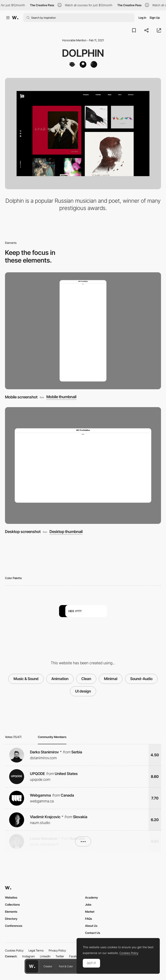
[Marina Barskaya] (94, 64)
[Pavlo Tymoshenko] (83, 64)
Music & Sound (26, 679)
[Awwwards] (15, 18)
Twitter (60, 956)
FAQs (89, 919)
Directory (11, 919)
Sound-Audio (141, 679)
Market (90, 912)
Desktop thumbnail (66, 532)
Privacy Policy (57, 950)
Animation (60, 679)
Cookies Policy (14, 950)
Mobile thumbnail (61, 397)
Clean (86, 679)
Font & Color (66, 966)
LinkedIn (45, 956)
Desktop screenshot (23, 532)
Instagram (29, 956)
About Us (91, 926)
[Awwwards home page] (32, 966)
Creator (48, 966)
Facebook (75, 956)
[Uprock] (72, 64)
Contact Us (93, 933)
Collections (12, 904)
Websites (11, 897)
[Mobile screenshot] (83, 331)
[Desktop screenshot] (83, 466)
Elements (11, 912)
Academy (92, 897)
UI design (83, 691)
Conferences (14, 926)
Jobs (88, 904)
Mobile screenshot (21, 397)
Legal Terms (36, 950)
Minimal (111, 679)
